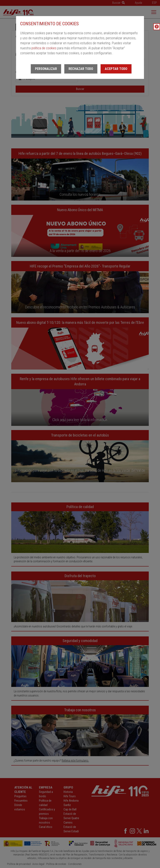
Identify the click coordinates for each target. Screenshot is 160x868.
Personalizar (46, 69)
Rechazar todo (81, 69)
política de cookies (44, 48)
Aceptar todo (116, 69)
